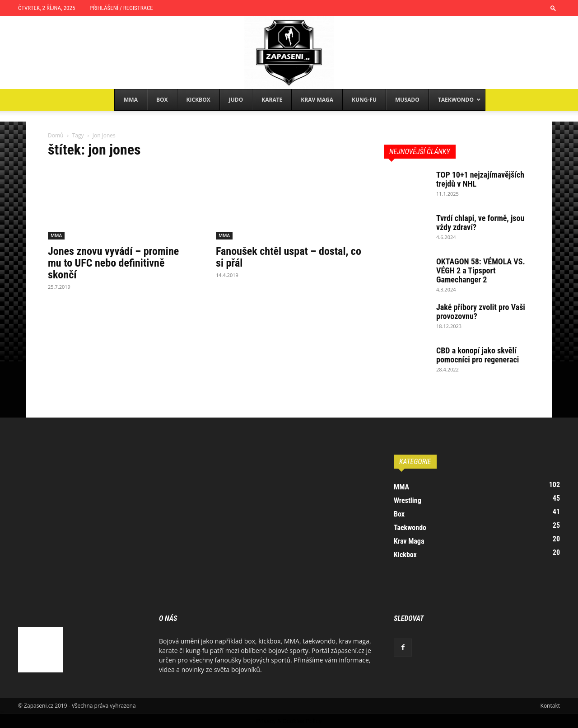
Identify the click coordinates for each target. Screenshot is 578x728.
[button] (553, 8)
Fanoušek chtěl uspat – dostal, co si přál (289, 257)
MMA (56, 235)
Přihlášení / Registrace (121, 8)
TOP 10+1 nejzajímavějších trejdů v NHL (480, 179)
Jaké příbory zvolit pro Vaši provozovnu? (481, 312)
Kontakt (550, 706)
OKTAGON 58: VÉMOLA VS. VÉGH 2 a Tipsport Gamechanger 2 (481, 270)
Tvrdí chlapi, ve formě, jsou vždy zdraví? (480, 223)
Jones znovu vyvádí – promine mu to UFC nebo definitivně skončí (113, 263)
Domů (56, 135)
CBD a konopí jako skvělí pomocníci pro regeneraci (478, 355)
